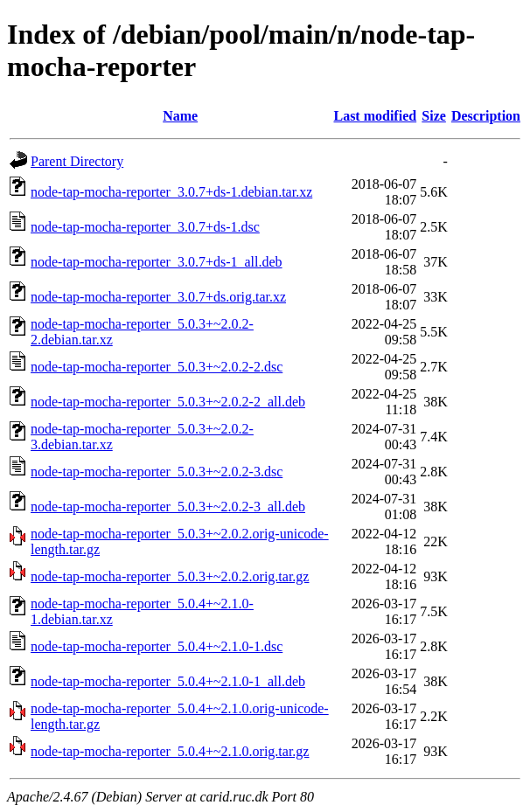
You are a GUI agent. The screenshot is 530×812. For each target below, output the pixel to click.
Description (486, 116)
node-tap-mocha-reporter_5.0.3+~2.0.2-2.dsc (157, 367)
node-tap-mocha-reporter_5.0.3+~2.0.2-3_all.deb (168, 507)
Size (434, 116)
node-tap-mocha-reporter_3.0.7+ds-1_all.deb (157, 262)
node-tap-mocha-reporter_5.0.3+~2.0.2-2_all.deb (168, 402)
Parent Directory (77, 161)
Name (180, 116)
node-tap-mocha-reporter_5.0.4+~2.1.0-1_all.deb (168, 681)
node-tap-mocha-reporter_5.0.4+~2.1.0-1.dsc (157, 646)
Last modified (375, 116)
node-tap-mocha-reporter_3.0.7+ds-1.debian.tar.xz (171, 192)
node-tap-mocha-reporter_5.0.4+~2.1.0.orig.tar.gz (170, 751)
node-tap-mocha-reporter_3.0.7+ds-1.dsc (145, 227)
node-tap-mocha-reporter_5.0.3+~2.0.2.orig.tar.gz (170, 576)
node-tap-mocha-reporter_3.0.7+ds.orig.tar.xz (158, 297)
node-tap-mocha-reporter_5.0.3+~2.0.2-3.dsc (157, 472)
